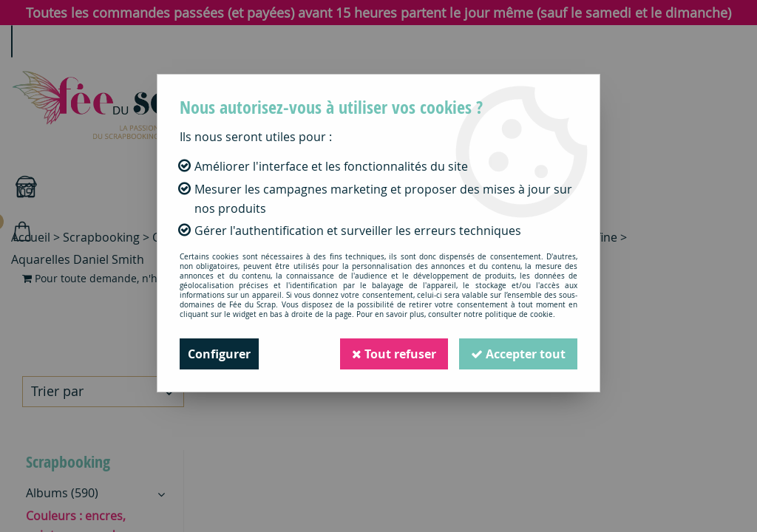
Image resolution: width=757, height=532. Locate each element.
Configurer (219, 354)
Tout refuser (394, 354)
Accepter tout (518, 354)
